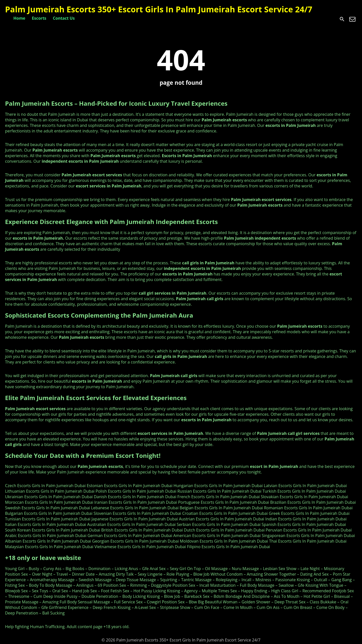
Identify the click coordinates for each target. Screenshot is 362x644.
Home (19, 18)
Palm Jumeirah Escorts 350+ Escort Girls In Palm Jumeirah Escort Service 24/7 (159, 9)
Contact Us (64, 18)
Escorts (39, 18)
